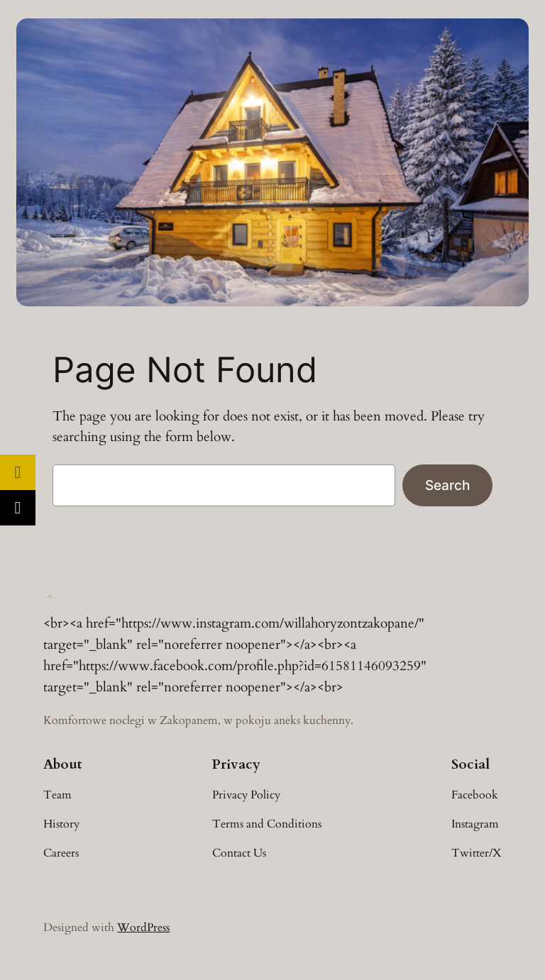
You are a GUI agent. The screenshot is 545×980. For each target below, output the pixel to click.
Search (447, 485)
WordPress (143, 928)
